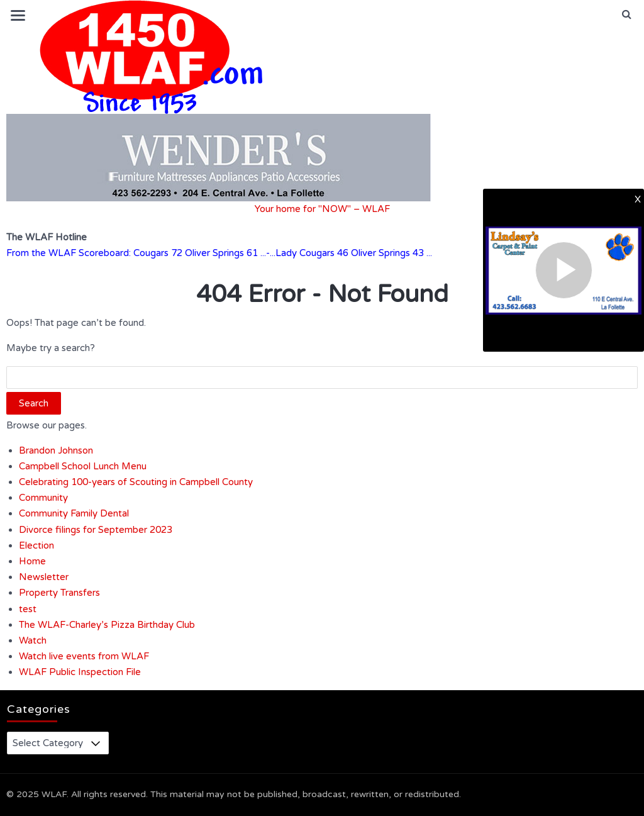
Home (32, 561)
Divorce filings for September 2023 (96, 530)
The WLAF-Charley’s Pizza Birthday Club (107, 625)
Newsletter (44, 577)
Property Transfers (59, 593)
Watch (33, 640)
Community (43, 498)
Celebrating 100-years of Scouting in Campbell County (136, 482)
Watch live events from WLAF (84, 656)
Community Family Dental (74, 513)
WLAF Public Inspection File (80, 672)
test (28, 609)
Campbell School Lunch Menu (83, 466)
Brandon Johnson (56, 450)
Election (36, 545)
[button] (627, 14)
